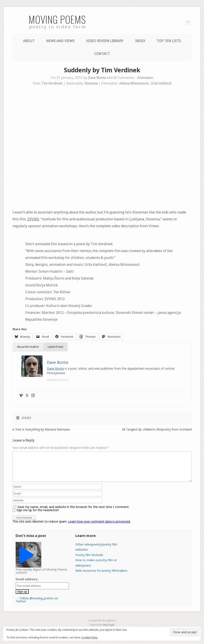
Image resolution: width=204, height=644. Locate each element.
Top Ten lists (169, 41)
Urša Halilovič (161, 83)
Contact (102, 54)
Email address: (27, 584)
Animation (145, 78)
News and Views (60, 41)
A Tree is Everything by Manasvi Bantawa (41, 429)
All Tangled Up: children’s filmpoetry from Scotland (157, 429)
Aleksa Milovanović (134, 83)
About (29, 41)
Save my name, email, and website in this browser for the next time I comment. (73, 512)
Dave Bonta (97, 78)
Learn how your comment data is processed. (99, 527)
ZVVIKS (33, 219)
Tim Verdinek (52, 83)
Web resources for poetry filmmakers (101, 576)
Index (140, 41)
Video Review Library (105, 41)
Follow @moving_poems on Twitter (37, 605)
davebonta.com (58, 380)
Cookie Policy (89, 637)
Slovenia (91, 83)
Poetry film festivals (89, 560)
